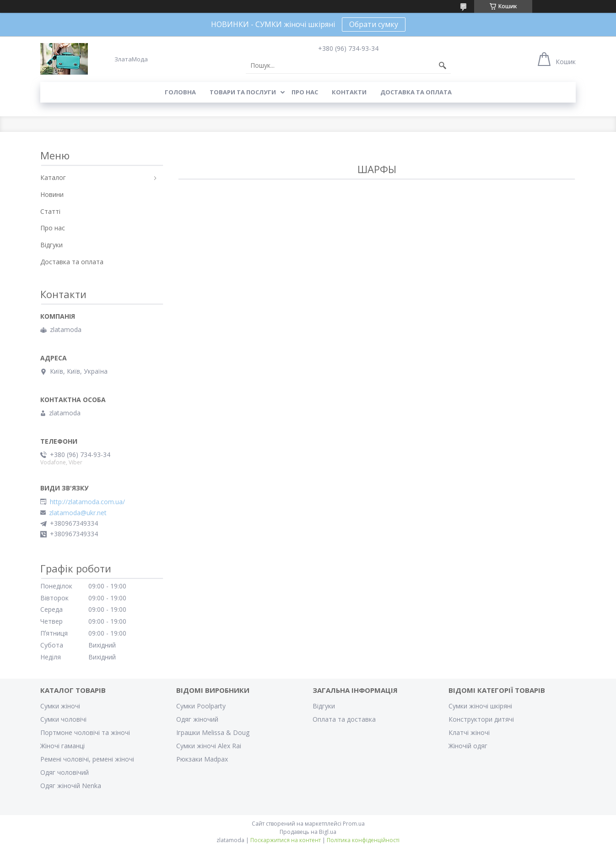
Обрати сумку (374, 24)
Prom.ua (354, 824)
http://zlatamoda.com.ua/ (87, 502)
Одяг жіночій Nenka (71, 786)
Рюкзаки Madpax (202, 759)
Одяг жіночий (197, 719)
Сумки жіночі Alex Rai (209, 746)
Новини (52, 194)
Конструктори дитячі (481, 719)
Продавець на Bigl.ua (308, 832)
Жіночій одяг (468, 746)
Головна (180, 92)
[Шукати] (443, 65)
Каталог (53, 177)
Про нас (305, 92)
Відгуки (51, 245)
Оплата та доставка (344, 719)
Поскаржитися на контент (286, 840)
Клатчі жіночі (469, 732)
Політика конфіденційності (363, 840)
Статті (50, 211)
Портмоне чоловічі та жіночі (85, 732)
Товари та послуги (243, 92)
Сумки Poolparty (201, 706)
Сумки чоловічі (63, 719)
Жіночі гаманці (62, 746)
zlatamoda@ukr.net (78, 513)
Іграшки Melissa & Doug (213, 732)
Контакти (349, 92)
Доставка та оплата (416, 92)
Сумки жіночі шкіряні (480, 706)
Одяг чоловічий (65, 772)
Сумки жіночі (60, 706)
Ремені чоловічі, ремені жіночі (87, 759)
